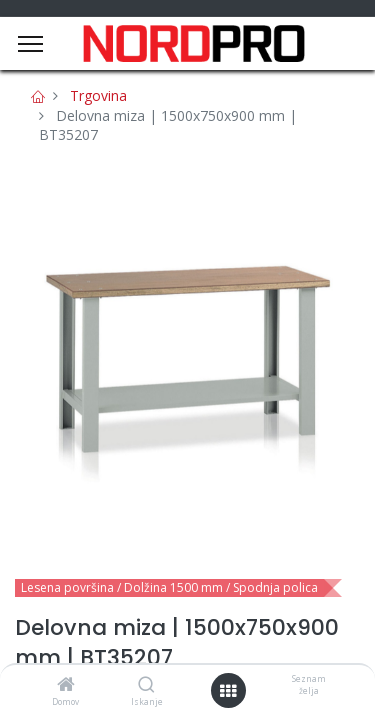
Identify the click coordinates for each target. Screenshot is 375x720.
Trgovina (98, 95)
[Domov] (66, 685)
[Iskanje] (146, 685)
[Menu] (30, 44)
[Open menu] (228, 691)
